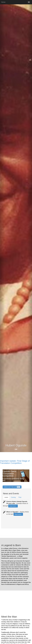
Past (20, 497)
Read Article (13, 506)
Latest (6, 497)
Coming (13, 497)
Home (3, 2)
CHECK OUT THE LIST (12, 487)
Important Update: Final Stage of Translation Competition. (15, 462)
